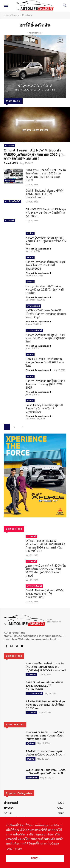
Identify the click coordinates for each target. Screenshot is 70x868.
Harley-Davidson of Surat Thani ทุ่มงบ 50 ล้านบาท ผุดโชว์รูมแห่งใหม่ (45, 338)
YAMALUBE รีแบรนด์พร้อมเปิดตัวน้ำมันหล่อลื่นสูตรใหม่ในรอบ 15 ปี (46, 772)
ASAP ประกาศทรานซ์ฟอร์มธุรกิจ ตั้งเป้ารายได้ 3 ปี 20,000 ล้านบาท (45, 753)
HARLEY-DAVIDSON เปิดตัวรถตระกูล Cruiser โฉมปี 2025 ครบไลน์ (45, 362)
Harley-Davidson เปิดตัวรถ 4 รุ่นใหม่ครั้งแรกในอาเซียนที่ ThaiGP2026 (45, 265)
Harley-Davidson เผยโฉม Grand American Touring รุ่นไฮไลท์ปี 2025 (45, 384)
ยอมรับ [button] (35, 858)
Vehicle (30, 233)
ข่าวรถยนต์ (10, 145)
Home (6, 15)
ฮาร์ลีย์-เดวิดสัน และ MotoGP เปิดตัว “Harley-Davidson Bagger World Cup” (46, 314)
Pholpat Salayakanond (38, 249)
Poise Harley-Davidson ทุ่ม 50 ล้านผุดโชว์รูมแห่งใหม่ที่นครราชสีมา (44, 408)
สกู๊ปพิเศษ (31, 743)
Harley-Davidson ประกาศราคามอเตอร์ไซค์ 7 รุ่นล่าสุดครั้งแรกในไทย (46, 241)
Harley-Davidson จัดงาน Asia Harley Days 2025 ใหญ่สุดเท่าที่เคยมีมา (45, 289)
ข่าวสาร (30, 282)
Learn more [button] (14, 849)
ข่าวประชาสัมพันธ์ (12, 201)
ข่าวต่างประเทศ (33, 306)
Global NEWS (11, 163)
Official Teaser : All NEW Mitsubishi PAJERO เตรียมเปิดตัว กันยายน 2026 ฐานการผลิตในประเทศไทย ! (34, 154)
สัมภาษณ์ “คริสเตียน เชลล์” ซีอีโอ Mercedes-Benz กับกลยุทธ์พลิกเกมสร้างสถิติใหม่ (45, 735)
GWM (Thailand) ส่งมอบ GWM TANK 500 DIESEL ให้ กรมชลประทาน (45, 194)
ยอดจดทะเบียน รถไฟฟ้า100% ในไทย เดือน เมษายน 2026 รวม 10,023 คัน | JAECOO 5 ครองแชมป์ (46, 175)
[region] (35, 476)
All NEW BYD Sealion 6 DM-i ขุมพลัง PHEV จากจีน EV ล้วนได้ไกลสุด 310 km (46, 213)
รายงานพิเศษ (32, 778)
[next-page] (22, 427)
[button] (35, 476)
